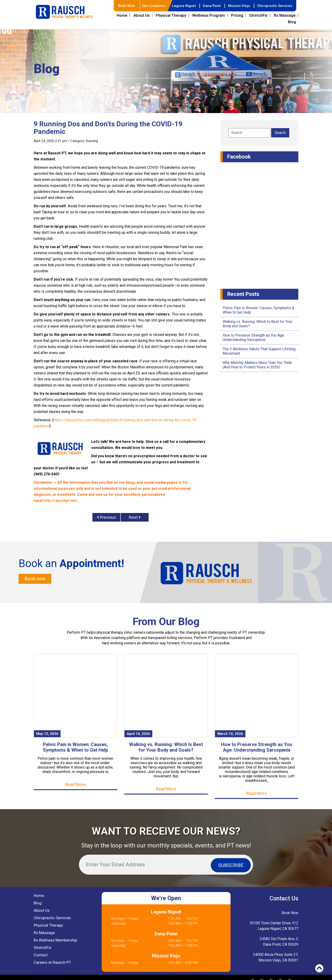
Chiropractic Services (274, 6)
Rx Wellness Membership (55, 941)
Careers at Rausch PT (52, 963)
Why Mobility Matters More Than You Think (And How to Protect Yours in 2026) (257, 365)
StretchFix (259, 15)
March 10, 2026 (230, 734)
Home (122, 15)
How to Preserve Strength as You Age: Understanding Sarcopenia (254, 337)
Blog (292, 22)
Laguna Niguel (179, 6)
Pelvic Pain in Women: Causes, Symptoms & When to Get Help (75, 748)
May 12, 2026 (47, 734)
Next (135, 517)
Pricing (237, 15)
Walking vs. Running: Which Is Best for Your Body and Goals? (166, 748)
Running (92, 141)
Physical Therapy (171, 15)
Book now (35, 579)
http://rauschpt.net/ (61, 501)
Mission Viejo (236, 6)
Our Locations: (148, 6)
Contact (41, 956)
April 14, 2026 (138, 734)
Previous (106, 517)
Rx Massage (285, 15)
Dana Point (208, 6)
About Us (142, 15)
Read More (75, 785)
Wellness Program (209, 15)
